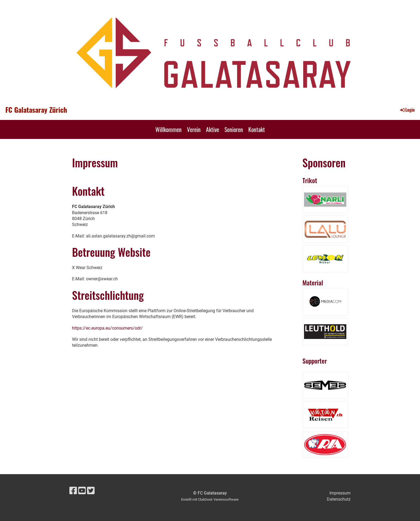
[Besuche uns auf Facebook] (73, 491)
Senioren (234, 129)
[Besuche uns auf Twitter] (91, 491)
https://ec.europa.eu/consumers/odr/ (107, 328)
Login (407, 110)
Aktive (213, 129)
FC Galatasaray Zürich (36, 110)
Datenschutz (339, 499)
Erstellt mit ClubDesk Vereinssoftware (210, 499)
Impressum (340, 493)
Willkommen (168, 129)
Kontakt (257, 129)
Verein (194, 129)
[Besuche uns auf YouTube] (82, 491)
